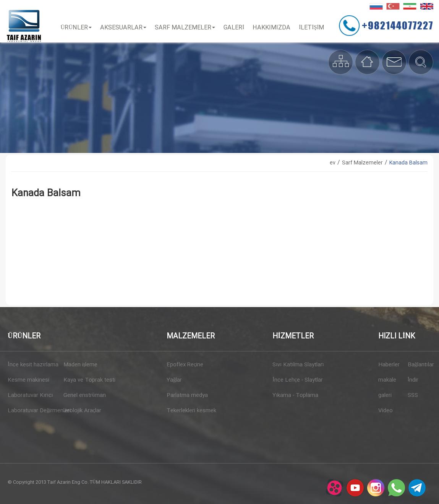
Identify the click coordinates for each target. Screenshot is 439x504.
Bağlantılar (420, 365)
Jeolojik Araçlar (82, 411)
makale (387, 380)
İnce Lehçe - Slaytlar (298, 380)
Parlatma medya (187, 395)
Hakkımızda (271, 28)
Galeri (234, 28)
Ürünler (76, 28)
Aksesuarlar (123, 28)
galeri (385, 395)
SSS (413, 395)
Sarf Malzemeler (185, 28)
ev (333, 163)
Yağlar (174, 380)
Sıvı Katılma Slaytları (298, 365)
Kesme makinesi (28, 380)
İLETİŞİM (311, 28)
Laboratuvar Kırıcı (30, 395)
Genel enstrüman (85, 395)
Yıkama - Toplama (295, 395)
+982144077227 (398, 25)
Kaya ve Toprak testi (89, 380)
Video (386, 411)
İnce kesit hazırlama (33, 365)
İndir (413, 380)
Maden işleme (80, 365)
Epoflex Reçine (185, 365)
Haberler (389, 365)
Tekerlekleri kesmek (191, 411)
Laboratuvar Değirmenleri (33, 411)
